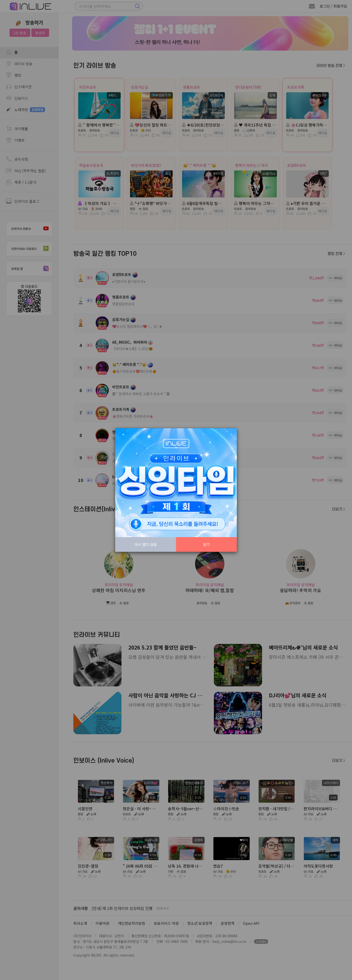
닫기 (207, 544)
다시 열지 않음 (146, 544)
